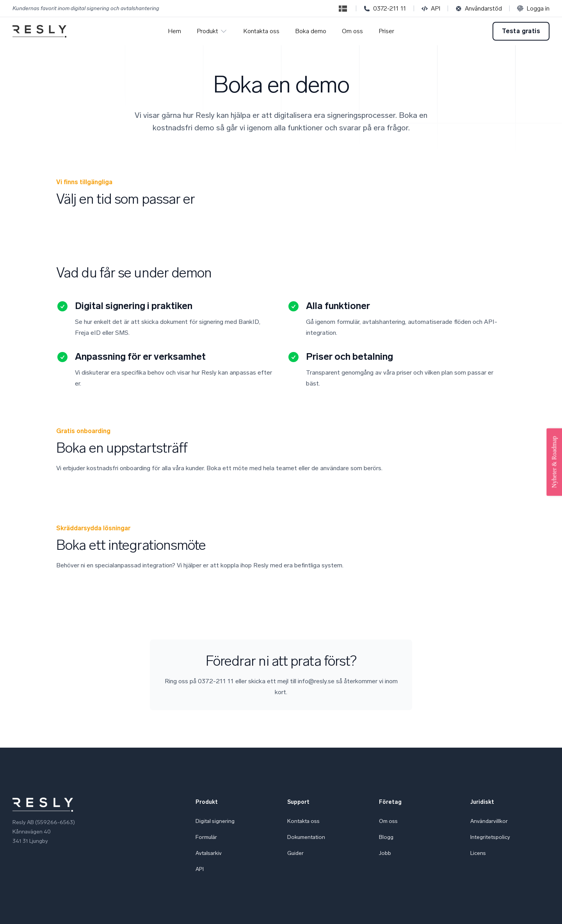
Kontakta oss (261, 31)
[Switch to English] (343, 9)
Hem (174, 31)
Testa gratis (521, 31)
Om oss (352, 31)
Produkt (212, 31)
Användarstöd (479, 8)
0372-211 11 (385, 8)
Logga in (533, 8)
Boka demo (311, 31)
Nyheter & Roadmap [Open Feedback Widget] (554, 462)
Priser (386, 31)
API (431, 8)
